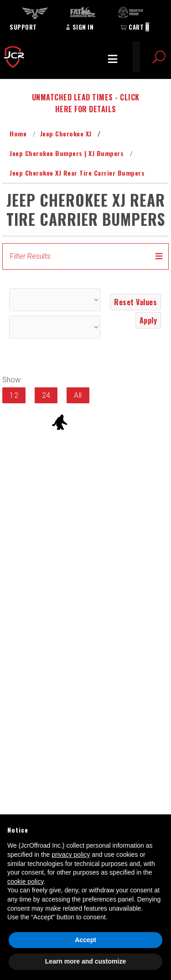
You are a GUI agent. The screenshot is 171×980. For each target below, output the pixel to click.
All (78, 395)
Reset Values (135, 302)
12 (14, 395)
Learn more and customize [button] (85, 961)
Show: (12, 380)
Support (23, 27)
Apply (148, 320)
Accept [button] (85, 940)
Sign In (80, 27)
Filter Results (30, 256)
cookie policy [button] (25, 881)
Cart (135, 27)
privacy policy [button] (71, 855)
